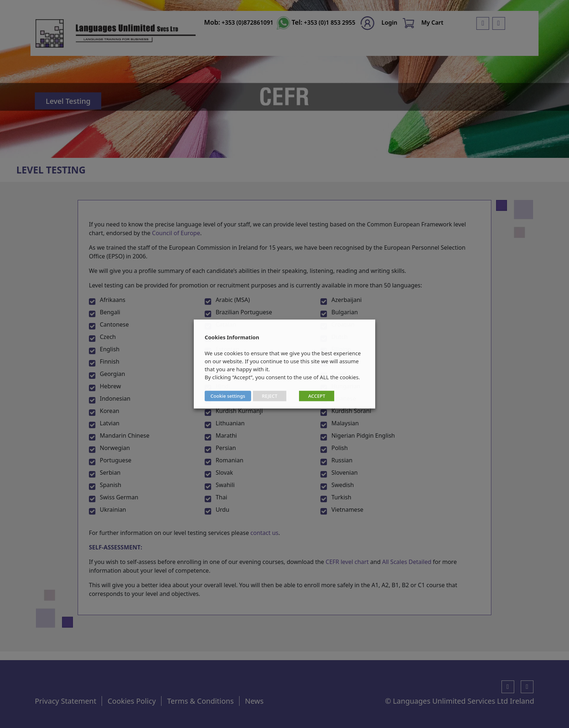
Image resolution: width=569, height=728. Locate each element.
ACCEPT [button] (317, 396)
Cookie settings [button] (228, 396)
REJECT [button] (270, 396)
